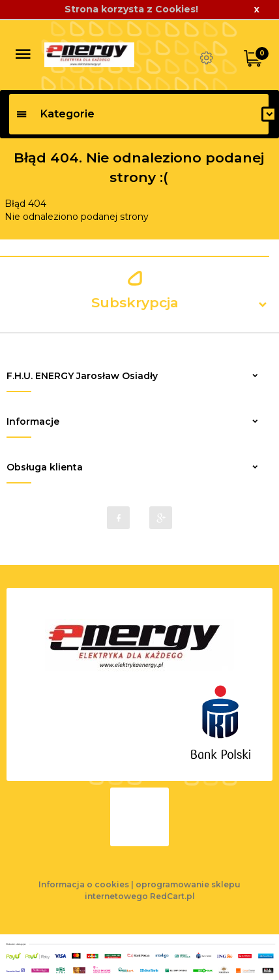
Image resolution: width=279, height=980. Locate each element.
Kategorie (55, 114)
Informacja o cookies (84, 884)
